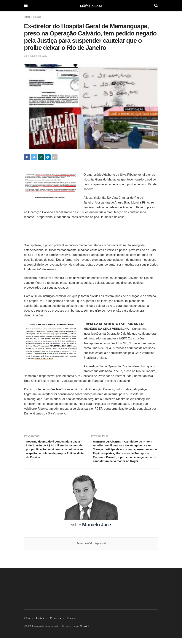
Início (27, 624)
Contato (71, 624)
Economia (55, 624)
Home (27, 17)
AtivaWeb (85, 632)
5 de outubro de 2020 (36, 56)
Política (40, 624)
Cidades (37, 17)
